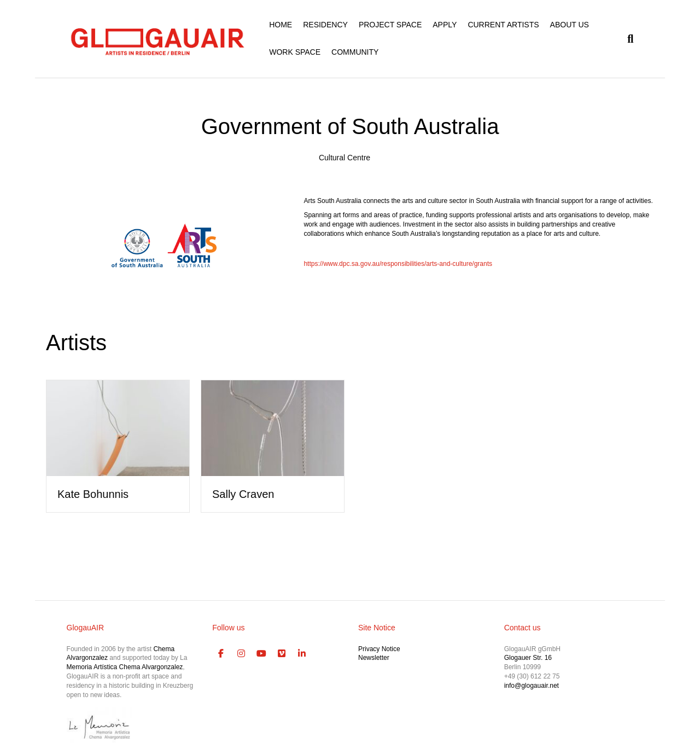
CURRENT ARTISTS (503, 25)
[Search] (628, 39)
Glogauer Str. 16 (528, 658)
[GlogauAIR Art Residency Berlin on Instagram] (241, 654)
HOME (281, 25)
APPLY (445, 25)
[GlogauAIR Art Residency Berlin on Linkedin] (302, 654)
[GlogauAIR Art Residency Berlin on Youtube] (261, 654)
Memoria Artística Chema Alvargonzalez (125, 667)
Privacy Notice (379, 649)
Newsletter (374, 658)
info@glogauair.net (532, 686)
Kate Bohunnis (93, 494)
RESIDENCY (325, 25)
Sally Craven (243, 494)
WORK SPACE (295, 52)
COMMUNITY (355, 52)
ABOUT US (570, 25)
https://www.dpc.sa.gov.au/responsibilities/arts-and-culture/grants (398, 264)
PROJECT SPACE (390, 25)
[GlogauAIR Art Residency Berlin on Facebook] (221, 654)
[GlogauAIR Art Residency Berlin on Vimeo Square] (282, 654)
